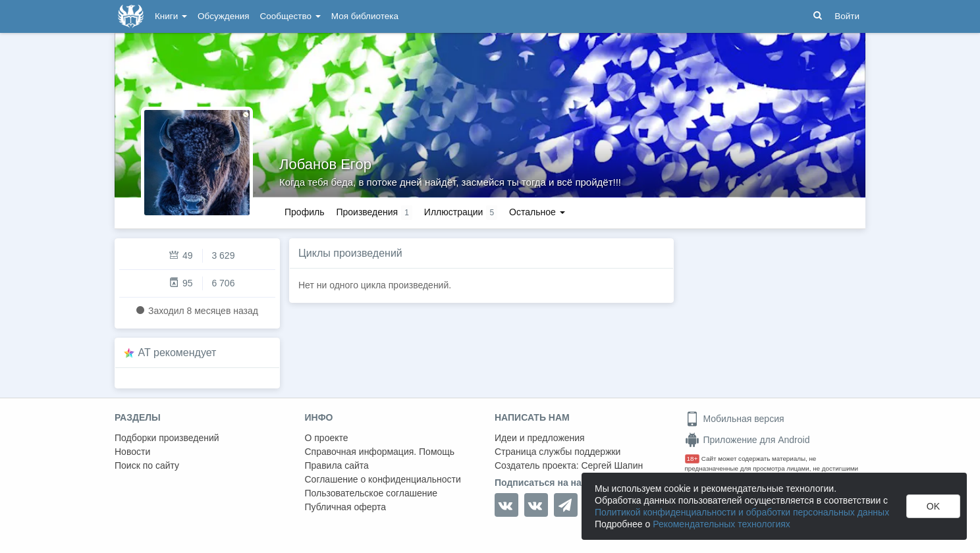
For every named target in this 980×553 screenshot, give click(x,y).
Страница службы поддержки (558, 452)
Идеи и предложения (540, 438)
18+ (693, 459)
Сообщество (290, 16)
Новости (132, 452)
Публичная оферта (346, 507)
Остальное (537, 212)
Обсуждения (223, 16)
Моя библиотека (365, 16)
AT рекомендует (177, 353)
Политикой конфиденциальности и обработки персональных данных (742, 512)
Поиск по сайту (147, 465)
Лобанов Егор (325, 164)
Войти (847, 16)
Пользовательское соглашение (371, 493)
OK (933, 506)
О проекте (327, 438)
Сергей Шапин (612, 465)
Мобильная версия (735, 419)
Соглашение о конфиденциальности (383, 479)
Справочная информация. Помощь (380, 452)
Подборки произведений (167, 438)
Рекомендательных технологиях (721, 524)
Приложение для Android (748, 440)
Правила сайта (337, 465)
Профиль (304, 212)
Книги (171, 16)
